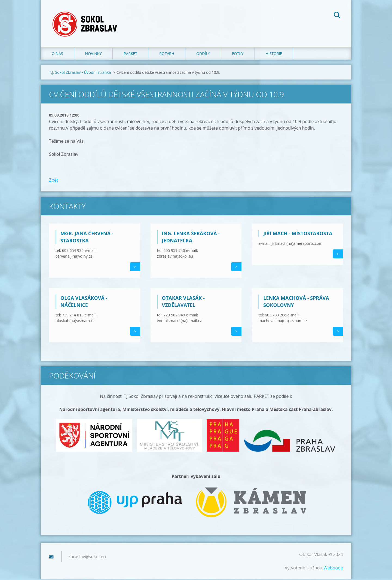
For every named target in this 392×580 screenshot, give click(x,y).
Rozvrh (167, 54)
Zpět (54, 181)
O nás (57, 54)
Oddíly (203, 54)
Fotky (238, 54)
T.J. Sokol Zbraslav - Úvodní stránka (80, 73)
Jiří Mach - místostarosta (298, 234)
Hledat (337, 16)
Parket (130, 54)
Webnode (333, 569)
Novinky (94, 54)
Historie (274, 54)
